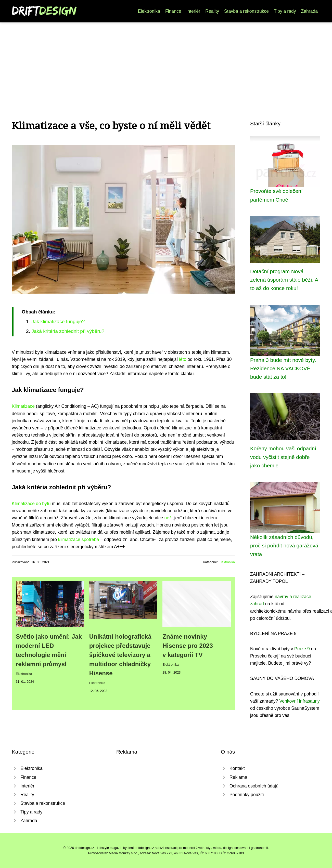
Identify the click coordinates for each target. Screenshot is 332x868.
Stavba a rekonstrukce (246, 11)
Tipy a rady (285, 11)
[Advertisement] (166, 61)
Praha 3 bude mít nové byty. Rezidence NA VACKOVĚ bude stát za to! (283, 369)
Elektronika (149, 11)
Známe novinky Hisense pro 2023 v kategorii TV (188, 646)
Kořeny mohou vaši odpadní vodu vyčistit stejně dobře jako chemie (283, 457)
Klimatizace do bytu (31, 504)
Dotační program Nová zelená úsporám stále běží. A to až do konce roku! (284, 280)
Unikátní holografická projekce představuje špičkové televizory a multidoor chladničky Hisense (120, 655)
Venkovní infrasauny (299, 701)
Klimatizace (23, 406)
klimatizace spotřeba (79, 540)
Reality (212, 11)
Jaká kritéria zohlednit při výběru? (68, 331)
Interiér (193, 11)
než (168, 518)
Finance (173, 11)
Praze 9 (302, 649)
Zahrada (309, 11)
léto (183, 359)
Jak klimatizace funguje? (58, 321)
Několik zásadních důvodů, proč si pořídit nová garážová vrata (284, 546)
